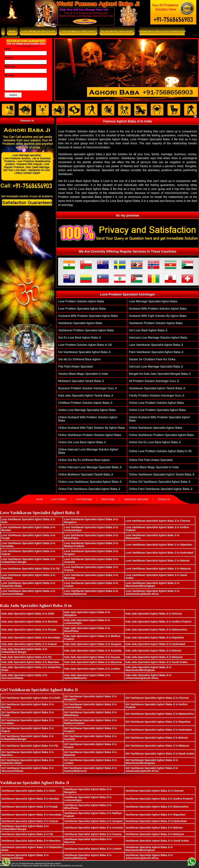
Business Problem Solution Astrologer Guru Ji (88, 388)
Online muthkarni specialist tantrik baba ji (86, 474)
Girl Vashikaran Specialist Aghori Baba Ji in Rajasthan (158, 722)
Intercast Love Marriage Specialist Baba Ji (156, 367)
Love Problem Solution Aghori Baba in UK (85, 345)
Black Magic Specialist (117, 31)
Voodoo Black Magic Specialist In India (83, 374)
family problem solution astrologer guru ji (157, 396)
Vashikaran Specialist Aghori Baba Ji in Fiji (27, 834)
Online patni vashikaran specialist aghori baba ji (161, 489)
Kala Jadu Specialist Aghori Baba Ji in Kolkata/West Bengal (24, 651)
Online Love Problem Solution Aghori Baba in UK (160, 451)
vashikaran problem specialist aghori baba (86, 330)
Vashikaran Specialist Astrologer (162, 31)
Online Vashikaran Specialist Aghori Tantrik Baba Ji (162, 474)
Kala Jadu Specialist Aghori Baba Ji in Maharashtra (156, 630)
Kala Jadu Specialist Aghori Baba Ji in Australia (93, 651)
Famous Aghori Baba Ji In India (128, 121)
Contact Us (164, 499)
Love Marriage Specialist (78, 31)
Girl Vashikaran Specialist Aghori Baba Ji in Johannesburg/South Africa (152, 770)
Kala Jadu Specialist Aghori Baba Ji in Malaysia (154, 657)
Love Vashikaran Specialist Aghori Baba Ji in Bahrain (158, 561)
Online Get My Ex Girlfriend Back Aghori (84, 460)
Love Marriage (84, 499)
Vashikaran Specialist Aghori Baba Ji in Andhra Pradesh (159, 799)
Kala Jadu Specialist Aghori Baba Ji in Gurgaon (93, 644)
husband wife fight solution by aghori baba (158, 316)
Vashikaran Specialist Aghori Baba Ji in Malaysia (155, 834)
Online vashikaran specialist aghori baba (156, 428)
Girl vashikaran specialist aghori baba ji (84, 352)
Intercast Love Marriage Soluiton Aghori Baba (158, 338)
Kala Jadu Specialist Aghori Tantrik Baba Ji (86, 396)
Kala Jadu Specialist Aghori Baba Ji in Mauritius (30, 662)
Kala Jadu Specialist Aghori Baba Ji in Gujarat (29, 644)
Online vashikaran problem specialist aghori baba (161, 435)
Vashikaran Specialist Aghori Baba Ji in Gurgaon (94, 821)
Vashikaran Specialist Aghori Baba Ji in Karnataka (31, 815)
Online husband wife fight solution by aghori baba (92, 428)
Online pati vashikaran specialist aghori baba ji (89, 489)
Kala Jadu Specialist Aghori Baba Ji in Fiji (26, 657)
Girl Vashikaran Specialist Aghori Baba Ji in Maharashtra (160, 714)
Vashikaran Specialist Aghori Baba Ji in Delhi (28, 791)
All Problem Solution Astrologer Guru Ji (154, 381)
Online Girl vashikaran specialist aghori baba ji (160, 482)
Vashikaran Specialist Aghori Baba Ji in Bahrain (154, 828)
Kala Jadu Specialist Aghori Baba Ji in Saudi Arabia (156, 662)
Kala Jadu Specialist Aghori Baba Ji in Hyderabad (155, 644)
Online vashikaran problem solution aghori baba (90, 435)
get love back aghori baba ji (148, 330)
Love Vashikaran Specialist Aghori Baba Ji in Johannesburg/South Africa (153, 592)
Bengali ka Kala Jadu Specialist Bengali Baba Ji (160, 374)
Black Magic (108, 499)
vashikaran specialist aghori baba (80, 323)
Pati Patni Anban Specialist (76, 367)
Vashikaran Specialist (136, 499)
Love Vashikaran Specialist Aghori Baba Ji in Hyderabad (159, 553)
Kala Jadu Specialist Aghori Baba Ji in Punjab (29, 630)
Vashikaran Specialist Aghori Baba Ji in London (93, 849)
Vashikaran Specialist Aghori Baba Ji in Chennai (154, 791)
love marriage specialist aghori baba (153, 301)
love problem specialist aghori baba (82, 309)
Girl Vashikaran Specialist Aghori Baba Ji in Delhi (31, 698)
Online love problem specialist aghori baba (157, 410)
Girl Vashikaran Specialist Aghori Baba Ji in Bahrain (157, 738)
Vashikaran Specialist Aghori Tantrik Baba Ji (157, 388)
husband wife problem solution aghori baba (158, 309)
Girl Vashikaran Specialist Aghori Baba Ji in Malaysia (157, 746)
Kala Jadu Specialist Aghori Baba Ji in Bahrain (153, 651)
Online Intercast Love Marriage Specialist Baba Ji (90, 467)
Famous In (27, 120)
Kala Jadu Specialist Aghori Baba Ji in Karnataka (31, 638)
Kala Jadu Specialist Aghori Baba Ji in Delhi (28, 614)
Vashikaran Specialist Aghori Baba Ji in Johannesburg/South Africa (149, 857)
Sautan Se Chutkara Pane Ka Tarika (152, 359)
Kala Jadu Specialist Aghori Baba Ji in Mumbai (29, 622)
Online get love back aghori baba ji (82, 442)
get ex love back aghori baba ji (80, 338)
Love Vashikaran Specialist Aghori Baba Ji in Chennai (158, 521)
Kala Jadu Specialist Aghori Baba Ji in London (92, 669)
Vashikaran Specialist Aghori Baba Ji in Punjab (29, 807)
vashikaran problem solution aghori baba (156, 323)
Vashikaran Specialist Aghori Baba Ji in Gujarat (30, 821)
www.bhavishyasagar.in (71, 864)
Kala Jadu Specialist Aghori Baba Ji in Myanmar (93, 662)
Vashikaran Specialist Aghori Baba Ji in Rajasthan (155, 815)
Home (12, 31)
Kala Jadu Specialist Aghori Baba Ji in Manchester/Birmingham (148, 669)
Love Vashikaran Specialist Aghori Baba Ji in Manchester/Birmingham (153, 584)
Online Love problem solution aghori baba (156, 403)
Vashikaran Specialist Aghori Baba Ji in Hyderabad (156, 821)
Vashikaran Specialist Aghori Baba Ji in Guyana (93, 834)
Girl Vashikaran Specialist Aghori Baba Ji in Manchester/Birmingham (152, 762)
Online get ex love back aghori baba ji (155, 442)
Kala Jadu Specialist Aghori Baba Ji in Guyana (92, 657)
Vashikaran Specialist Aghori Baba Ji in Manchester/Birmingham (149, 849)
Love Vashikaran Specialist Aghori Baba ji (156, 345)
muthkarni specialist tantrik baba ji (81, 381)
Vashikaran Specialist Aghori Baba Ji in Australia (94, 828)
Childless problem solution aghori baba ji (85, 403)
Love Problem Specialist (38, 31)
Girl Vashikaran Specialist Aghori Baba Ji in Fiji (30, 746)
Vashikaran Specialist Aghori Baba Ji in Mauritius (31, 841)
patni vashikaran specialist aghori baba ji (156, 352)
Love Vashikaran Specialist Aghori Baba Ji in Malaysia (158, 569)
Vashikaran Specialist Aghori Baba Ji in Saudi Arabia (157, 841)
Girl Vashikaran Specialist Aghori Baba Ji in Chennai (157, 698)
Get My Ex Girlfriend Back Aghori (79, 359)
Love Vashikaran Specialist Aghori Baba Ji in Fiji (30, 569)
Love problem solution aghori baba (81, 301)
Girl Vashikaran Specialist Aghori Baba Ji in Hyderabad (159, 730)
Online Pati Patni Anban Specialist (151, 460)
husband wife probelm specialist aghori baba (88, 316)
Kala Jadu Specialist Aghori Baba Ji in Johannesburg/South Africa (148, 677)
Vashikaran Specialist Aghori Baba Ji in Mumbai (30, 799)
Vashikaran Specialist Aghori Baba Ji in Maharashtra (157, 807)
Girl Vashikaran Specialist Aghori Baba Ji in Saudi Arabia (160, 754)
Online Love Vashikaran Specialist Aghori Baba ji (90, 482)
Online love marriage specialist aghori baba (87, 410)
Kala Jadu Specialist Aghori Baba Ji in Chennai (154, 614)
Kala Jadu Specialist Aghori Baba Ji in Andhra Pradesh (158, 622)
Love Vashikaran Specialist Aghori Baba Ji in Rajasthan (159, 545)
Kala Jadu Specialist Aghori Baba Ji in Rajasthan (155, 638)
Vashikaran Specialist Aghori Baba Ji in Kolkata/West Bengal (25, 828)
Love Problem (59, 499)
